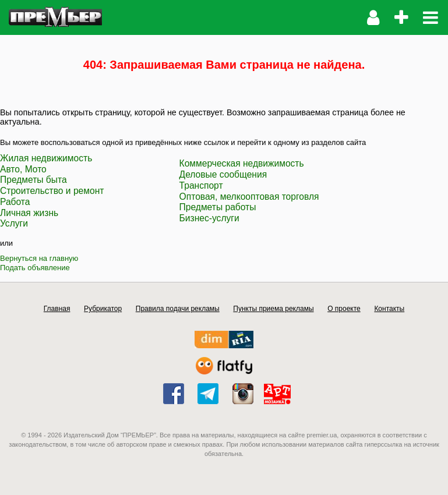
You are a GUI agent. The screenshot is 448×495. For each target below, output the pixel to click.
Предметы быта (33, 180)
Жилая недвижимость (46, 158)
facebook (174, 394)
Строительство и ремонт (52, 191)
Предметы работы (218, 207)
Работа (15, 202)
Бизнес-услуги (209, 218)
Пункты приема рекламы (273, 309)
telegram (208, 394)
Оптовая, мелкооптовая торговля (249, 197)
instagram (243, 394)
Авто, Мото (23, 169)
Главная (57, 309)
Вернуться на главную (39, 258)
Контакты (389, 309)
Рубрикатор (103, 309)
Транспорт (201, 185)
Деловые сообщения (223, 174)
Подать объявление (35, 268)
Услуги (14, 223)
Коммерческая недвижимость (242, 163)
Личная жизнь (29, 213)
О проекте (344, 309)
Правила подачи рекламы (178, 309)
